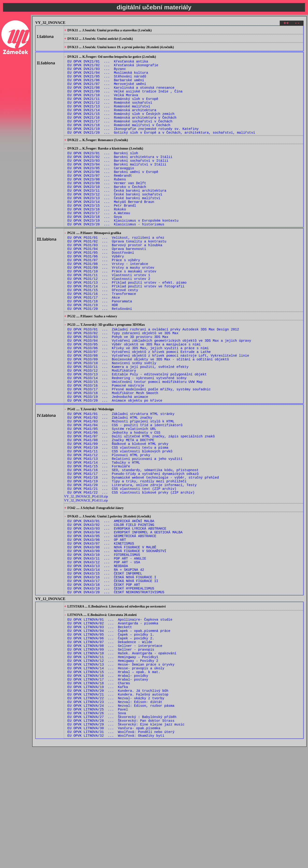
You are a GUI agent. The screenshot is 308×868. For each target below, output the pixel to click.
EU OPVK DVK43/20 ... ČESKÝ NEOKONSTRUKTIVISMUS (116, 689)
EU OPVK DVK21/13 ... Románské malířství (109, 119)
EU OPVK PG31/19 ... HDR (93, 353)
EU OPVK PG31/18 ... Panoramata (100, 348)
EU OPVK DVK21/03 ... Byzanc (97, 75)
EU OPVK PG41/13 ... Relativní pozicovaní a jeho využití (125, 533)
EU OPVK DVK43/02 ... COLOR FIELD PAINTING (111, 609)
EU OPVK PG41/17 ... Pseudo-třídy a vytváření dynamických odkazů (133, 551)
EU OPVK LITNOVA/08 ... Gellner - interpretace (115, 750)
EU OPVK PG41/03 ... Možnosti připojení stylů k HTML (121, 489)
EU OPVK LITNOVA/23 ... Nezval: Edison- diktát (115, 817)
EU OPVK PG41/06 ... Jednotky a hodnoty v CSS (114, 502)
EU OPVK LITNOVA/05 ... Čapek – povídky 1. (111, 737)
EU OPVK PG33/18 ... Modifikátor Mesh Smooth (113, 456)
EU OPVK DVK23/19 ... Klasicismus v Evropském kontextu (123, 253)
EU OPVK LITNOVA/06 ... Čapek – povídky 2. (111, 741)
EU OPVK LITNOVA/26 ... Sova (97, 830)
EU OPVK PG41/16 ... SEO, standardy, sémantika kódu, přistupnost (133, 547)
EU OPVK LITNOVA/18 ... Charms (99, 794)
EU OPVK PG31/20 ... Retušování (100, 357)
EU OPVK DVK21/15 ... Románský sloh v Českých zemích (121, 128)
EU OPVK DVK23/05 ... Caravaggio (101, 191)
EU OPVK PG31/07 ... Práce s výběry (104, 299)
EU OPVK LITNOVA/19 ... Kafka (98, 799)
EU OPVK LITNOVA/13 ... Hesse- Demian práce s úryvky (121, 772)
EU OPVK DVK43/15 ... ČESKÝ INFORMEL (105, 667)
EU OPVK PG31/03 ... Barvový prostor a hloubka (115, 282)
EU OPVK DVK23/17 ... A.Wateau (99, 244)
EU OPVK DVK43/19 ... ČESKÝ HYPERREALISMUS (111, 684)
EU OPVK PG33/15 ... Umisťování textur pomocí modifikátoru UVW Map (135, 443)
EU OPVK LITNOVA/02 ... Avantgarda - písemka (113, 723)
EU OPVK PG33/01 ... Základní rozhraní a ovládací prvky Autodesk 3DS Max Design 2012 (153, 380)
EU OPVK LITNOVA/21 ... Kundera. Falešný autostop (118, 808)
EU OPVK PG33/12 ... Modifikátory (102, 429)
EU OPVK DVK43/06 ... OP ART (97, 627)
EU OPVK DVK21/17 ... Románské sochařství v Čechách (120, 137)
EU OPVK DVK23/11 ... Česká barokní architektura (117, 218)
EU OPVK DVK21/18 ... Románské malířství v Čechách (119, 141)
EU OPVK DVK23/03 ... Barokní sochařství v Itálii (118, 182)
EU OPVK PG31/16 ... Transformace (102, 339)
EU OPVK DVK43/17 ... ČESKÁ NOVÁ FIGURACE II (113, 676)
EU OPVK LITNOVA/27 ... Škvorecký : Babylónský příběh (122, 834)
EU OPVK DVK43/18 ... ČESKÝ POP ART (104, 680)
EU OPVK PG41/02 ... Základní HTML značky (110, 484)
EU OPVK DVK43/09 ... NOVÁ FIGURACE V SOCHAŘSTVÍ (117, 640)
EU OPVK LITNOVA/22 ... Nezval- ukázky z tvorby (116, 812)
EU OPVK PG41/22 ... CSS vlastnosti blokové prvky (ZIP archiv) (131, 573)
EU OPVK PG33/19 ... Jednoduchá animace (108, 460)
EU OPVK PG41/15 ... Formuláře (99, 542)
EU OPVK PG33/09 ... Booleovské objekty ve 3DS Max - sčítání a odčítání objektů (148, 416)
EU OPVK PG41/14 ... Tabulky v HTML (104, 538)
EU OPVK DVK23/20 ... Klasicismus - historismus (116, 258)
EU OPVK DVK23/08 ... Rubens (97, 204)
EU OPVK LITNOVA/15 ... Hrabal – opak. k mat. (114, 781)
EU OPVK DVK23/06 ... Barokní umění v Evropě (113, 196)
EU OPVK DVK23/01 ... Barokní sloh (103, 173)
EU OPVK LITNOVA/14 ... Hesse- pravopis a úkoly (116, 777)
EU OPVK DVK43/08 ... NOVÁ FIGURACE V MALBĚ (112, 635)
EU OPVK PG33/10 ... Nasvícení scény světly (112, 420)
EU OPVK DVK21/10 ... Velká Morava (103, 106)
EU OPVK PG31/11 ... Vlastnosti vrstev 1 (109, 317)
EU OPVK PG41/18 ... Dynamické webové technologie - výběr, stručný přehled (143, 555)
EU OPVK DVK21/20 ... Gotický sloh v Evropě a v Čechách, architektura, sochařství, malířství (161, 150)
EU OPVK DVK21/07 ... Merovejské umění (107, 92)
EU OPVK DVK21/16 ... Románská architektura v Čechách (122, 132)
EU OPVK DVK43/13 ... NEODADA (98, 658)
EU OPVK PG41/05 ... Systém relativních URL (112, 498)
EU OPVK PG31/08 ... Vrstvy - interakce (108, 304)
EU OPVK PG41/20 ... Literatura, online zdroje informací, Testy (132, 564)
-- (297, 24)
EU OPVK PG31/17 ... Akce (94, 344)
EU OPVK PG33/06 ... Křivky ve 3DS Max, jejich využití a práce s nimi (138, 403)
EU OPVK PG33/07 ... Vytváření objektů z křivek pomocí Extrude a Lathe (139, 407)
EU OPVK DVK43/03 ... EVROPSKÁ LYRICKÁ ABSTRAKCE (117, 613)
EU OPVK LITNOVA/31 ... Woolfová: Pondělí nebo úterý (121, 852)
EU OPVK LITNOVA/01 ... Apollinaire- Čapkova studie (120, 719)
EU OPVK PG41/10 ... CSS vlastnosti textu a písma (118, 520)
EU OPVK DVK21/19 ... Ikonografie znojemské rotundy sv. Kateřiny (133, 146)
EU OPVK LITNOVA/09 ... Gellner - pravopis (111, 754)
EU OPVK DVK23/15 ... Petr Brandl (102, 236)
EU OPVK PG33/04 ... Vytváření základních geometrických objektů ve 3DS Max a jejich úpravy (159, 394)
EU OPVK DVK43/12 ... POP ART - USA (104, 653)
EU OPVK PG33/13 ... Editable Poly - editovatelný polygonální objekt (137, 434)
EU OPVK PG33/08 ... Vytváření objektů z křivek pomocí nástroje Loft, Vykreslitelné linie (158, 412)
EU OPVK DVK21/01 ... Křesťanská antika (108, 66)
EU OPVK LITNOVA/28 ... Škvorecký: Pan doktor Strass (121, 839)
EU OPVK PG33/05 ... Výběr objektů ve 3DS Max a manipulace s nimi (134, 398)
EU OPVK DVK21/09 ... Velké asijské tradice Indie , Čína (125, 101)
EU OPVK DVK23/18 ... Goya (95, 249)
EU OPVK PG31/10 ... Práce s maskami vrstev (112, 313)
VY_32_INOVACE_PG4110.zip (86, 577)
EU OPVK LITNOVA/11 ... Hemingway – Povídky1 (113, 763)
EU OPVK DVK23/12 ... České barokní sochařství (115, 222)
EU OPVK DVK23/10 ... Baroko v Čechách (107, 213)
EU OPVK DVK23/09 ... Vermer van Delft (107, 209)
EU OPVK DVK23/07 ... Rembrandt (100, 200)
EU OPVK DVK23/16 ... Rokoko (97, 240)
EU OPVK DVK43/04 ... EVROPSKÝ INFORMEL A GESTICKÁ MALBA (125, 618)
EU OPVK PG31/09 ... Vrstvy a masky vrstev (111, 308)
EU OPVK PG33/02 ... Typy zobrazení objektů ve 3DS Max (123, 385)
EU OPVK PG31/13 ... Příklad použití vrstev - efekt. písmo (127, 326)
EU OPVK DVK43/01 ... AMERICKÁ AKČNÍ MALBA (111, 604)
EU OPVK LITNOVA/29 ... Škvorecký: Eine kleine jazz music (126, 843)
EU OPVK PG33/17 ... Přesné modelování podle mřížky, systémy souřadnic (139, 452)
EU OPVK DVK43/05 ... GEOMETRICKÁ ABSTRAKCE (112, 622)
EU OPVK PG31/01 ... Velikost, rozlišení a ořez (116, 273)
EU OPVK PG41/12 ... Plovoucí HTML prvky (109, 529)
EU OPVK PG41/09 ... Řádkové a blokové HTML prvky (118, 515)
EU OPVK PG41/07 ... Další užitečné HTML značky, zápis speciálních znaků (141, 507)
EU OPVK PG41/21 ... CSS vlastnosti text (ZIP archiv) (122, 569)
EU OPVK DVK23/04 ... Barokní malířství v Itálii (117, 187)
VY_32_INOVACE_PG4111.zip (86, 581)
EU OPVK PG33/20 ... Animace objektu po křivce (115, 465)
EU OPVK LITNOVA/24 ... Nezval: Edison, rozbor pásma (121, 821)
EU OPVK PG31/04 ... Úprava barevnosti (107, 286)
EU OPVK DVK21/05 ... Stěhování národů (107, 83)
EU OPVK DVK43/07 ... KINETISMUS (101, 631)
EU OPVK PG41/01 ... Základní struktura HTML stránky (121, 480)
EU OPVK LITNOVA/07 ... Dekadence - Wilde (110, 745)
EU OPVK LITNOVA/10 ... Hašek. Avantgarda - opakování (122, 759)
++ (286, 24)
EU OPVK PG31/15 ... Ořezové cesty (103, 335)
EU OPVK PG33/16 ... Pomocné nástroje (106, 447)
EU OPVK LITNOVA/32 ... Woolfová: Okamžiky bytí (116, 857)
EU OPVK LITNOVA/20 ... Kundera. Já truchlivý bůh (118, 803)
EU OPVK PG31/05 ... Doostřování (101, 291)
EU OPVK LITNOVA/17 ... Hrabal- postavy (108, 790)
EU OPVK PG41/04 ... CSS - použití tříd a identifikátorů (125, 493)
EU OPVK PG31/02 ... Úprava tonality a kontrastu (117, 277)
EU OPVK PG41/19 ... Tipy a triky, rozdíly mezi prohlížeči (127, 560)
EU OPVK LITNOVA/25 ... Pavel (98, 826)
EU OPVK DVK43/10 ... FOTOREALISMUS (104, 644)
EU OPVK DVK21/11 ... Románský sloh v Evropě (113, 110)
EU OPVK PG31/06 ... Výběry (96, 295)
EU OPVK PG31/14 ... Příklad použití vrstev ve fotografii (126, 331)
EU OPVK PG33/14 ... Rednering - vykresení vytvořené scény (127, 438)
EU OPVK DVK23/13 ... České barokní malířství (114, 227)
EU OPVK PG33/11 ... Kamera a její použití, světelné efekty (128, 425)
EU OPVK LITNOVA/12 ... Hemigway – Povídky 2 (113, 768)
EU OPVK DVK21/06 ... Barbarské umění (106, 88)
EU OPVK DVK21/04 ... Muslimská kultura (108, 79)
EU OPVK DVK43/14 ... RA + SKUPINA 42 (106, 662)
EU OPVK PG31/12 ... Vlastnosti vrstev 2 (109, 322)
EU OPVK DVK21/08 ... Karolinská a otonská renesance (121, 97)
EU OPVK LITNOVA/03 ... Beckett (100, 728)
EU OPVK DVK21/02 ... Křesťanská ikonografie (113, 70)
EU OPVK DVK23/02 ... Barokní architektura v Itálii (120, 178)
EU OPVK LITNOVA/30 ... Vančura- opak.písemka (114, 848)
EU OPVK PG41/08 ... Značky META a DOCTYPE (111, 511)
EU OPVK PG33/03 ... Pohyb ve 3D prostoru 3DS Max (118, 389)
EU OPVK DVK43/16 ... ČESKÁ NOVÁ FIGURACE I (112, 671)
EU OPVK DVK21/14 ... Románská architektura (112, 123)
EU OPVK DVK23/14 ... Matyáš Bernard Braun (111, 231)
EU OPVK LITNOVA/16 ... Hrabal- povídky (108, 786)
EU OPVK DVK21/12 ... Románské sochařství (110, 115)
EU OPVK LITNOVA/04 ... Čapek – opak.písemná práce (119, 732)
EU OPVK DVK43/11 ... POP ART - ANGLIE (107, 649)
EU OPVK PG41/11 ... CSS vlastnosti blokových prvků (120, 524)
